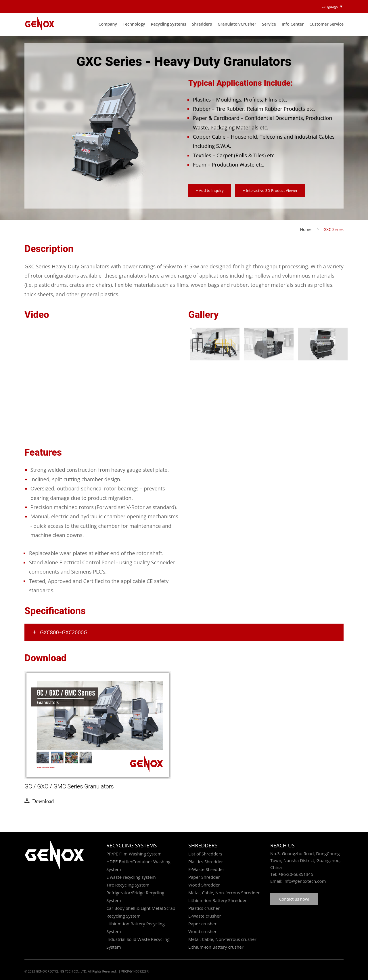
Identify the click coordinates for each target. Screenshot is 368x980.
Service (269, 24)
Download (42, 801)
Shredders (202, 24)
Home (306, 229)
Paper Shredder (204, 877)
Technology (134, 24)
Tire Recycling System (128, 885)
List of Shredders (205, 854)
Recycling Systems (168, 24)
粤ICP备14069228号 (135, 971)
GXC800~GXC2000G (60, 632)
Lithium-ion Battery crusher (216, 947)
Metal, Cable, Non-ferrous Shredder (224, 893)
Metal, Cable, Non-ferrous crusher (222, 939)
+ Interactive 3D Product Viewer (270, 190)
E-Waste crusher (205, 916)
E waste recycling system (131, 877)
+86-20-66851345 (296, 874)
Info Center (293, 24)
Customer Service (326, 24)
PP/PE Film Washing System (134, 854)
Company (108, 24)
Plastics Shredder (206, 861)
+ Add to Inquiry (210, 190)
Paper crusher (202, 924)
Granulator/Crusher (237, 24)
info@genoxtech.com (304, 881)
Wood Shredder (204, 885)
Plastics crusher (204, 908)
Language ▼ (332, 6)
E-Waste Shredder (206, 869)
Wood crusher (202, 931)
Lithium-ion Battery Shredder (217, 900)
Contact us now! (294, 899)
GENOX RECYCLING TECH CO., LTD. (62, 971)
